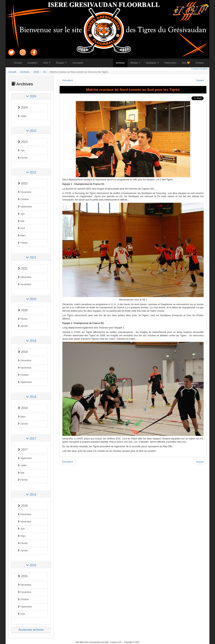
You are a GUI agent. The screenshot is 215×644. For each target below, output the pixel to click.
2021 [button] (31, 257)
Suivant (200, 80)
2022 (23, 183)
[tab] (31, 96)
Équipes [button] (62, 63)
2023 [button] (31, 131)
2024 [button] (31, 96)
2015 (23, 576)
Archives (122, 63)
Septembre (25, 207)
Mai (21, 221)
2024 (23, 108)
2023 (23, 142)
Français (195, 69)
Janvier (23, 326)
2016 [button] (31, 495)
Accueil (19, 63)
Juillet (22, 116)
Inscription (79, 63)
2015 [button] (31, 565)
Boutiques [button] (152, 63)
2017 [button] (31, 439)
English (204, 69)
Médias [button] (135, 63)
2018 (23, 408)
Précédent (68, 80)
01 (45, 72)
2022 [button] (31, 172)
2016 (36, 72)
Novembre (24, 192)
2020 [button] (31, 299)
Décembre (24, 277)
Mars (21, 236)
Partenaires (172, 63)
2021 (23, 268)
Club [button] (47, 63)
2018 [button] (31, 397)
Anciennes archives (31, 630)
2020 (23, 310)
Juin (21, 151)
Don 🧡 (187, 63)
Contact (201, 63)
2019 (23, 352)
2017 (23, 450)
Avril (21, 228)
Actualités (34, 63)
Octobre (23, 199)
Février (23, 158)
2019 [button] (31, 341)
